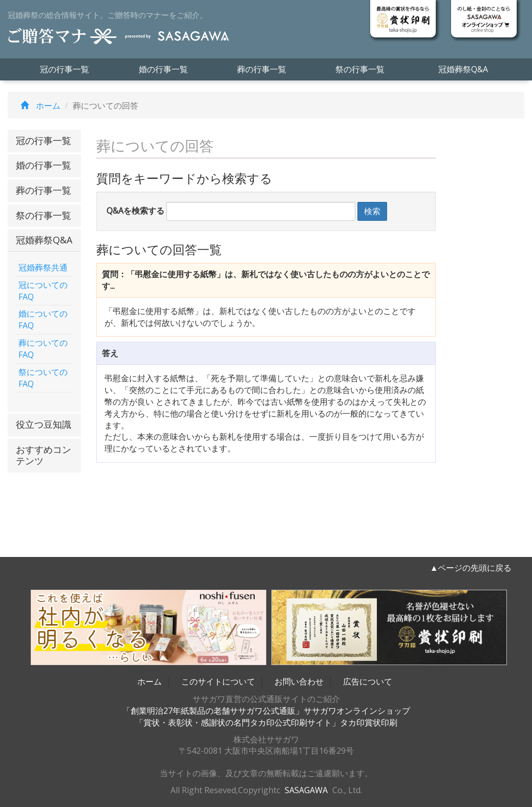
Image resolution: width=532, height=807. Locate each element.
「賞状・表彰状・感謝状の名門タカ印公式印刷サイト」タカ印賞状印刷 (266, 722)
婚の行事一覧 (163, 69)
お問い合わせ (299, 681)
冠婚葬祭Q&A (463, 69)
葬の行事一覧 (262, 69)
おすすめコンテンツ (44, 455)
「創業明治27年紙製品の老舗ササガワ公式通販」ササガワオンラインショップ (266, 711)
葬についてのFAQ (43, 349)
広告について (368, 681)
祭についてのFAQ (43, 378)
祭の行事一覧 (360, 69)
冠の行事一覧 (65, 69)
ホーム (38, 106)
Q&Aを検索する (135, 211)
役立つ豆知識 (44, 424)
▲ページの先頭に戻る (471, 568)
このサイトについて (218, 681)
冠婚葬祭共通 (43, 267)
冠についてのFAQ (43, 291)
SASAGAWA (306, 790)
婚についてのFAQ (43, 319)
